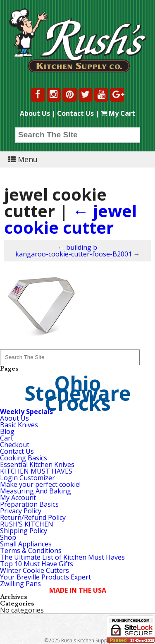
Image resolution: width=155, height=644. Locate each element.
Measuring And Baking (36, 491)
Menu (23, 159)
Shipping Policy (24, 531)
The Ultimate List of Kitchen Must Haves (62, 557)
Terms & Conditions (31, 551)
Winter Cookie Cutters (35, 570)
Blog (7, 431)
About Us (35, 113)
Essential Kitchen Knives (37, 464)
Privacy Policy (21, 511)
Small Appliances (26, 544)
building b (82, 247)
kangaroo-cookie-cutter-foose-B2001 (74, 254)
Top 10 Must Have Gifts (37, 564)
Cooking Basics (24, 458)
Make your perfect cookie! (40, 484)
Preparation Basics (29, 504)
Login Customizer (27, 478)
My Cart (118, 113)
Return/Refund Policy (33, 517)
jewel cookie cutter (70, 219)
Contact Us (75, 113)
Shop (8, 537)
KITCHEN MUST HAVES (36, 471)
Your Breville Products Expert (45, 577)
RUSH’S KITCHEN (27, 524)
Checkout (15, 445)
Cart (7, 438)
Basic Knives (19, 425)
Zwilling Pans (20, 584)
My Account (18, 498)
